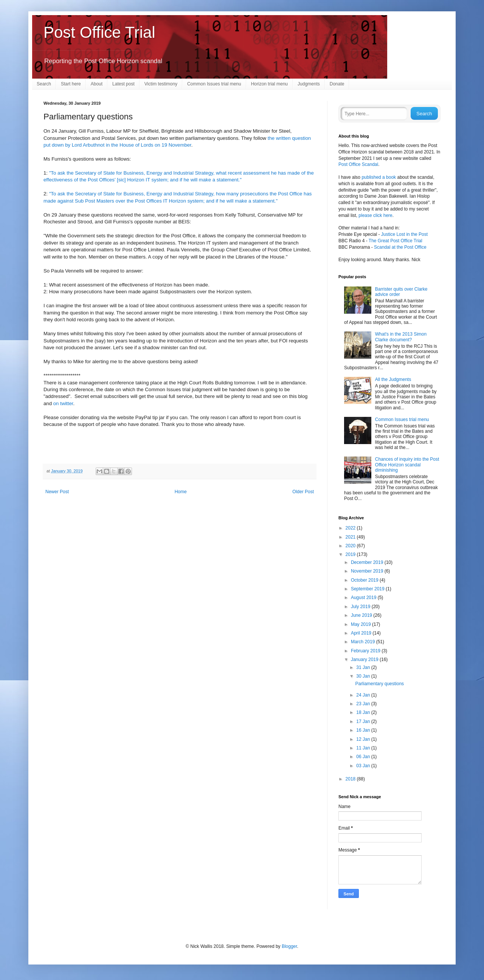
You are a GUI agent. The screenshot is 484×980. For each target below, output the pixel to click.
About (97, 84)
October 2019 (365, 580)
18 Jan (364, 712)
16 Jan (364, 730)
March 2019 (364, 642)
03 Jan (364, 766)
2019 (351, 554)
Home (181, 492)
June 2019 (362, 615)
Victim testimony (161, 84)
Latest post (123, 84)
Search (44, 84)
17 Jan (364, 721)
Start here (71, 84)
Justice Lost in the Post (404, 234)
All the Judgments (393, 379)
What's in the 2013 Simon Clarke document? (401, 337)
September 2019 (368, 589)
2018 (351, 779)
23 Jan (364, 704)
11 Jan (364, 748)
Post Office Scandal (358, 164)
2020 (351, 546)
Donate (337, 84)
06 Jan (364, 757)
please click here (375, 215)
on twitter (63, 403)
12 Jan (364, 739)
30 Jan (364, 676)
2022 (351, 528)
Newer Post (57, 492)
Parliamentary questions (379, 684)
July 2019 (361, 607)
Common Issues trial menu (214, 84)
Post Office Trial (99, 32)
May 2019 (361, 624)
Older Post (303, 492)
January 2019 (365, 660)
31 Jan (364, 667)
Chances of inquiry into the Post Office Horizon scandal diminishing (407, 465)
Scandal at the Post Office (400, 247)
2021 (351, 537)
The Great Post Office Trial (396, 241)
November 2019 (368, 571)
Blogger (289, 946)
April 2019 (362, 633)
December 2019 (368, 562)
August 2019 (364, 598)
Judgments (309, 84)
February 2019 (366, 651)
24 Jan (364, 695)
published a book (379, 177)
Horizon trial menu (269, 84)
